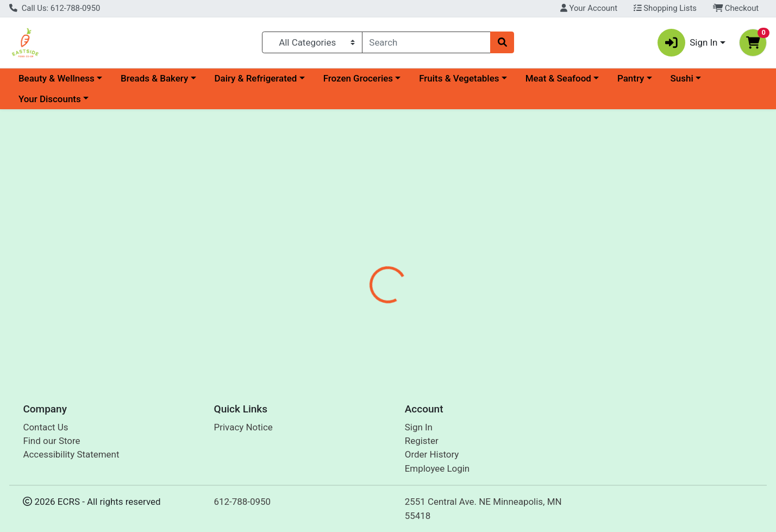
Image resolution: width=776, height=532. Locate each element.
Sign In (419, 427)
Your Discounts (50, 99)
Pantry (631, 78)
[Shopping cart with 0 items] (753, 43)
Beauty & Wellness (57, 78)
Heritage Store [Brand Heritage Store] (465, 326)
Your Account (589, 8)
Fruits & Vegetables (459, 78)
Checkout (736, 8)
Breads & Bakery (154, 78)
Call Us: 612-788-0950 (55, 8)
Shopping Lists (665, 8)
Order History (432, 454)
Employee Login (437, 468)
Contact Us (45, 427)
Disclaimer (405, 256)
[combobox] (426, 42)
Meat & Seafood (558, 78)
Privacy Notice (243, 427)
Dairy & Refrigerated (255, 78)
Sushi (682, 78)
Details (354, 256)
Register (422, 441)
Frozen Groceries (358, 78)
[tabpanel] (550, 317)
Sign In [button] (688, 43)
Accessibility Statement (71, 454)
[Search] (426, 42)
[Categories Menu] (312, 42)
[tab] (354, 256)
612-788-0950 (243, 502)
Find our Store (51, 441)
